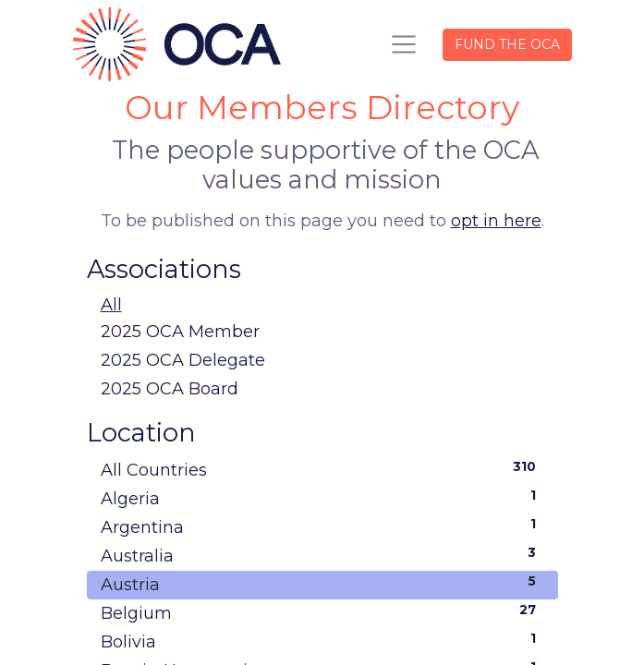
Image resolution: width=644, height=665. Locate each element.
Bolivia (322, 641)
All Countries (322, 469)
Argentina (322, 526)
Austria (322, 584)
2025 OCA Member (180, 332)
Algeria (322, 498)
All (111, 305)
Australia (322, 555)
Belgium (322, 612)
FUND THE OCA (507, 44)
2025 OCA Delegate (183, 360)
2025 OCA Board (170, 389)
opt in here (496, 221)
